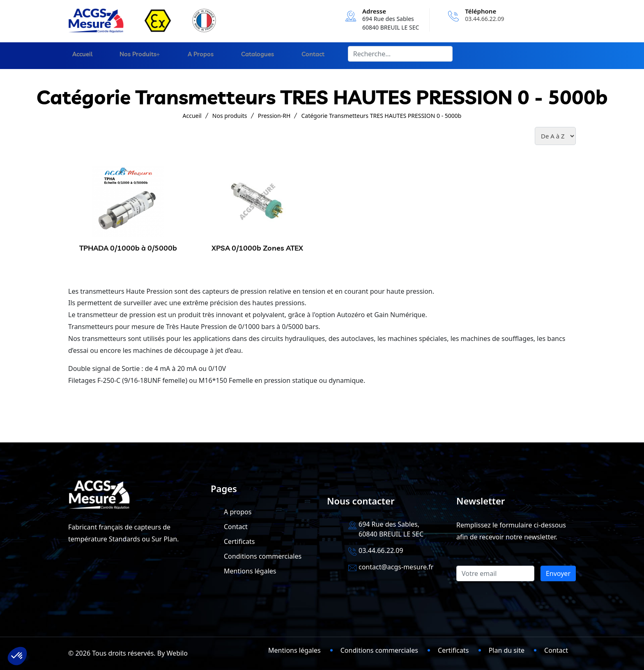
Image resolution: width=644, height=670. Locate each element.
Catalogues (251, 56)
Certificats (239, 541)
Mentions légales (250, 571)
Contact (304, 56)
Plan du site (507, 650)
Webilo (177, 653)
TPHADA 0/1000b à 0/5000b (128, 248)
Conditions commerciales (263, 556)
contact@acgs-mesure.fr (396, 567)
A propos (196, 56)
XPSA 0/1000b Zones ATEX (257, 248)
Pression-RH (274, 116)
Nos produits (132, 56)
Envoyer (558, 573)
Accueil (78, 56)
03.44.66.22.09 (484, 19)
